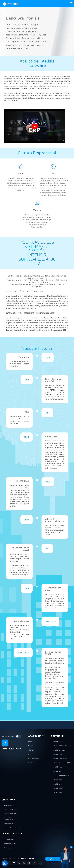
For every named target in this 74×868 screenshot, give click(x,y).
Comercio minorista (11, 809)
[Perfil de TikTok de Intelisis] (40, 863)
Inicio (30, 742)
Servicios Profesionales (12, 828)
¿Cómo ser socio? (10, 844)
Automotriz (8, 805)
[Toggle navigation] (71, 3)
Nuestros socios (9, 848)
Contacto (32, 763)
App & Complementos (61, 775)
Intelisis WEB (58, 754)
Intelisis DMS (58, 784)
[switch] (19, 736)
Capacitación (58, 792)
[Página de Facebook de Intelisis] (9, 863)
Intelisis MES (57, 771)
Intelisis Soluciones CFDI (62, 763)
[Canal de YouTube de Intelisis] (14, 863)
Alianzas (31, 750)
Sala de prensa (34, 759)
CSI (29, 754)
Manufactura (8, 824)
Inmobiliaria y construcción (8, 819)
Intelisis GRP (57, 780)
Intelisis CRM (58, 788)
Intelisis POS (57, 767)
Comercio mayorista (11, 814)
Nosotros (32, 746)
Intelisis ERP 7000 (59, 742)
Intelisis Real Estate (60, 759)
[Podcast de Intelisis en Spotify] (34, 863)
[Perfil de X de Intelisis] (19, 863)
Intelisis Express (59, 750)
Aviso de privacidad (27, 858)
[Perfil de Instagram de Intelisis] (29, 863)
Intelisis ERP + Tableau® (62, 746)
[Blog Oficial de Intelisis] (24, 863)
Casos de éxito (9, 839)
